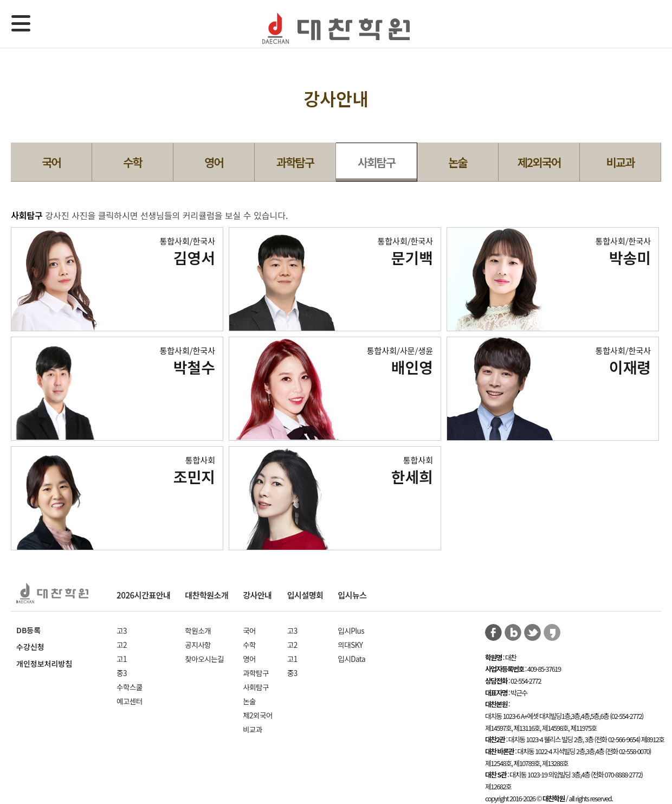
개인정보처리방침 (44, 664)
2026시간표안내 (143, 595)
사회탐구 (376, 162)
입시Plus (351, 631)
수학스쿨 (130, 687)
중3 (122, 673)
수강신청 (30, 647)
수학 (133, 162)
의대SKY (350, 645)
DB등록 (28, 630)
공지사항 (198, 645)
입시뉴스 (352, 595)
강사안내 (257, 595)
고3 (122, 631)
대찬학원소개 (206, 595)
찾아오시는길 (204, 659)
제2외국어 (539, 162)
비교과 (621, 162)
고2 (122, 645)
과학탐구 (295, 162)
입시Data (351, 659)
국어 (51, 162)
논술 (458, 162)
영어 (214, 162)
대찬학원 (336, 28)
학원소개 (198, 631)
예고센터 (130, 701)
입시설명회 (305, 595)
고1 (122, 659)
